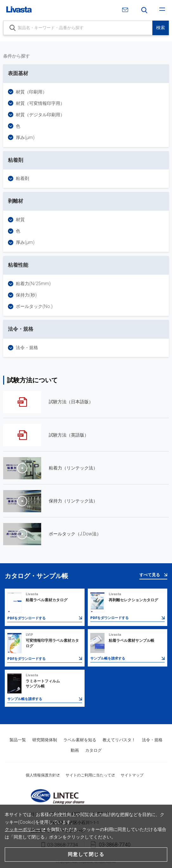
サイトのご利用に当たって (88, 775)
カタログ (93, 750)
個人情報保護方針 (41, 775)
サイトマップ (132, 775)
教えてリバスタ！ (119, 740)
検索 (161, 28)
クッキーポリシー (22, 829)
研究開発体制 (45, 740)
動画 (75, 750)
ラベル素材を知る (80, 740)
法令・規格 (152, 740)
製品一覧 (18, 740)
